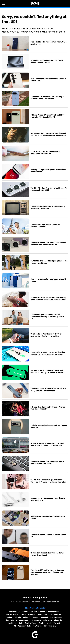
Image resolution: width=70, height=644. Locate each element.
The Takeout (19, 626)
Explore (34, 611)
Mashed (45, 617)
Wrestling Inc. (50, 626)
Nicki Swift (9, 620)
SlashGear (12, 623)
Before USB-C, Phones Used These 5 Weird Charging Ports (48, 499)
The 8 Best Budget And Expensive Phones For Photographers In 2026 (49, 189)
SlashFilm (58, 620)
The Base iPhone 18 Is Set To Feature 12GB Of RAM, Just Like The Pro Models (48, 390)
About (26, 598)
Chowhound (13, 611)
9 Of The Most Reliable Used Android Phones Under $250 (49, 426)
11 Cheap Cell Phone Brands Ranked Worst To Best (48, 517)
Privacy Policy (40, 598)
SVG (21, 623)
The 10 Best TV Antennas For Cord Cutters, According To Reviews (48, 207)
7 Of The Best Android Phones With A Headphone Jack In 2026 (46, 153)
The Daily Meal (45, 623)
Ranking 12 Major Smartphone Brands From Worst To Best (49, 171)
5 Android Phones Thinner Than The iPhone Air (48, 536)
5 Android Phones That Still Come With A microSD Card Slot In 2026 (47, 463)
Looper (36, 617)
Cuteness (25, 611)
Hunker (9, 617)
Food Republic (54, 611)
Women (38, 626)
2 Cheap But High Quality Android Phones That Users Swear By (48, 408)
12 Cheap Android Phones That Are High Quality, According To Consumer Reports (47, 372)
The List (57, 623)
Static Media (23, 602)
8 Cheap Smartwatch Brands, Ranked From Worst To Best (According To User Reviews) (49, 299)
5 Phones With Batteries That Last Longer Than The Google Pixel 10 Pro (47, 98)
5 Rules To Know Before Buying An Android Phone (48, 280)
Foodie (43, 611)
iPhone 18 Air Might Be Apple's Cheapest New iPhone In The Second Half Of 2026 (47, 445)
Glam (23, 614)
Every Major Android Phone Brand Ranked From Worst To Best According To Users (48, 353)
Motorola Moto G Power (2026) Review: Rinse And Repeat (49, 43)
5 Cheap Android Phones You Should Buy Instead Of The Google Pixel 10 (47, 116)
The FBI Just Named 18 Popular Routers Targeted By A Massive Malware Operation (48, 481)
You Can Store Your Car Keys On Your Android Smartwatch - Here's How (46, 335)
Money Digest (56, 617)
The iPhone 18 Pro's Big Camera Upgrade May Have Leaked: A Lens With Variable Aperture (47, 572)
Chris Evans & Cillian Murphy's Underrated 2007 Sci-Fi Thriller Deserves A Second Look (48, 134)
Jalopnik (27, 617)
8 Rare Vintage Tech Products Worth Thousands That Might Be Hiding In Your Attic (47, 317)
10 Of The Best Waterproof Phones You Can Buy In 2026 (48, 80)
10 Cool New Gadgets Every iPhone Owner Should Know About (47, 554)
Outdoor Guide (22, 620)
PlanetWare (36, 620)
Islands (18, 617)
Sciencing (48, 620)
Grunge (31, 614)
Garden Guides (12, 614)
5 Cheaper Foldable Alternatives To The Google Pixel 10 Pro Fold (47, 61)
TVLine (30, 626)
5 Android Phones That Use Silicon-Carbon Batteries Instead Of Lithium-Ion (48, 244)
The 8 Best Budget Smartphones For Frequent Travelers (45, 226)
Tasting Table (31, 623)
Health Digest (43, 614)
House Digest (56, 614)
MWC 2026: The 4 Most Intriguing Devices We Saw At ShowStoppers (49, 262)
